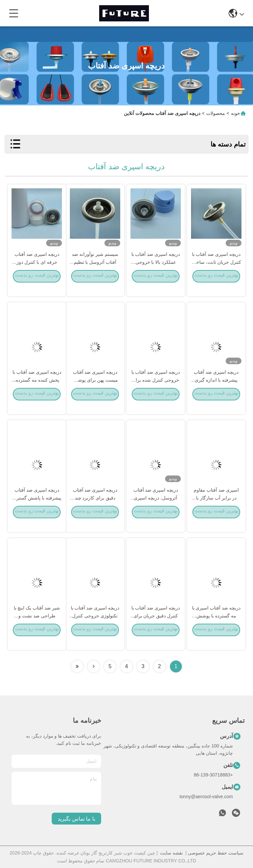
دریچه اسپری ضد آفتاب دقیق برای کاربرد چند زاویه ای (95, 507)
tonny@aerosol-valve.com (206, 797)
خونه (236, 113)
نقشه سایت (171, 853)
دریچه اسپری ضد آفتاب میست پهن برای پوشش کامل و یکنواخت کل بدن (95, 389)
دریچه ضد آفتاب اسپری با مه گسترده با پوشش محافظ (216, 625)
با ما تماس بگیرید (76, 819)
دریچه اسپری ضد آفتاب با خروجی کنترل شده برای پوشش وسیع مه (156, 389)
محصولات (216, 113)
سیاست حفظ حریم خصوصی (216, 853)
